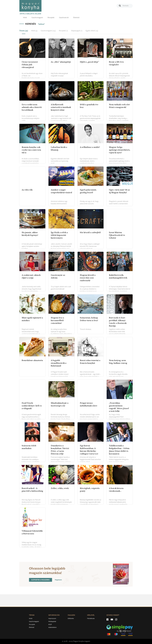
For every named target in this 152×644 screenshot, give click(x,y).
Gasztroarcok (64, 18)
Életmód (76, 18)
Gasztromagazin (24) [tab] (48, 31)
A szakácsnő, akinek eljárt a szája (31, 277)
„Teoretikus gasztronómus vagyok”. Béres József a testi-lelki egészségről (119, 408)
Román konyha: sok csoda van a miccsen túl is (31, 150)
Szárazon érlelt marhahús (29, 447)
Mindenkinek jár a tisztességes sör (60, 404)
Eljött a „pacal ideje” (89, 62)
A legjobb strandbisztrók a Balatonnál (59, 363)
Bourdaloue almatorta (32, 360)
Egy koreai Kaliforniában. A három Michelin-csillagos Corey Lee (89, 450)
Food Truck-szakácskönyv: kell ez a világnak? (32, 406)
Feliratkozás (91, 619)
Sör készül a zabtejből (90, 233)
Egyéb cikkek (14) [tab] (92, 31)
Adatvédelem (52, 627)
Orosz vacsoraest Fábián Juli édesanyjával (30, 65)
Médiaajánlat (52, 622)
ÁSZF (50, 625)
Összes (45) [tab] (24, 31)
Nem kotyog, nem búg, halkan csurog (118, 362)
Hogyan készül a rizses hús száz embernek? (88, 278)
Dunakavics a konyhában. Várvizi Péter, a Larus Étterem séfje (60, 450)
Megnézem (58, 580)
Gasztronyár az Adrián (58, 277)
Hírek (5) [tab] (34, 31)
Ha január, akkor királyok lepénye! (30, 234)
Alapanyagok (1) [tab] (77, 31)
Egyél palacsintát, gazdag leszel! (88, 191)
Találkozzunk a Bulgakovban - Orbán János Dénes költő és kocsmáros (119, 450)
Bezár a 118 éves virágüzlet (116, 63)
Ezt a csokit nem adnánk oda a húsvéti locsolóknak (32, 107)
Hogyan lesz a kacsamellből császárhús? (57, 321)
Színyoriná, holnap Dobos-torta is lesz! (89, 319)
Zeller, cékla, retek (60, 488)
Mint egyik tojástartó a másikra (32, 319)
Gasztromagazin (37, 18)
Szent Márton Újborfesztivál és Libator (117, 235)
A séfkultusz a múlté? (90, 147)
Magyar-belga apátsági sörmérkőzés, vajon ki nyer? (120, 150)
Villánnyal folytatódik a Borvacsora (32, 532)
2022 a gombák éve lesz (89, 106)
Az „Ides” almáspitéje (61, 62)
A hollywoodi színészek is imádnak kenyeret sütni (61, 107)
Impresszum (52, 619)
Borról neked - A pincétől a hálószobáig (32, 490)
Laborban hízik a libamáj (59, 149)
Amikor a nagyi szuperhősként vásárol (61, 191)
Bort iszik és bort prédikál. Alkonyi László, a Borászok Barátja (118, 322)
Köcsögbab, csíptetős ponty (90, 490)
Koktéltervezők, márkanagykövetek (118, 277)
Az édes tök (27, 190)
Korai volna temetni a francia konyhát (90, 362)
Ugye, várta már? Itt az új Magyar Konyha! (119, 191)
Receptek (51, 18)
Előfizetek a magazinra (41, 580)
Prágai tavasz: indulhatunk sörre (89, 404)
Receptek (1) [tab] (63, 31)
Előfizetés (71, 619)
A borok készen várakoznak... (116, 490)
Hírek (25, 18)
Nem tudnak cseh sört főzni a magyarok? (119, 106)
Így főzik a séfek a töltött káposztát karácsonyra (59, 235)
